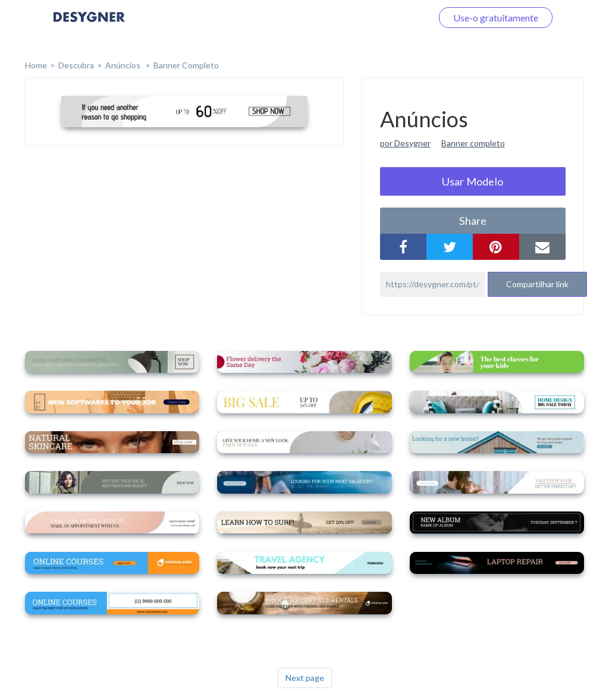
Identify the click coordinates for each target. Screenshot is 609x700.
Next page (305, 678)
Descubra (76, 65)
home (36, 65)
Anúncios (124, 65)
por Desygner (405, 143)
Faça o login (394, 18)
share (473, 221)
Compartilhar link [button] (537, 284)
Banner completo (186, 65)
